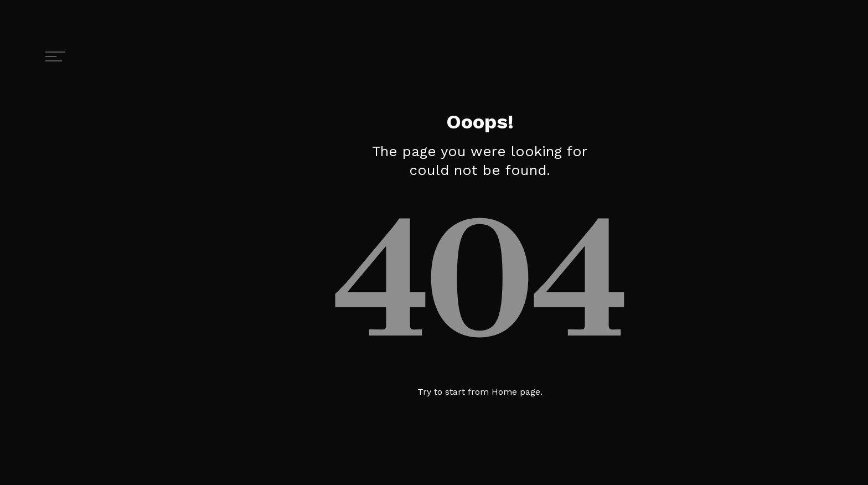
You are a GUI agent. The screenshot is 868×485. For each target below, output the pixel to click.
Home (504, 392)
